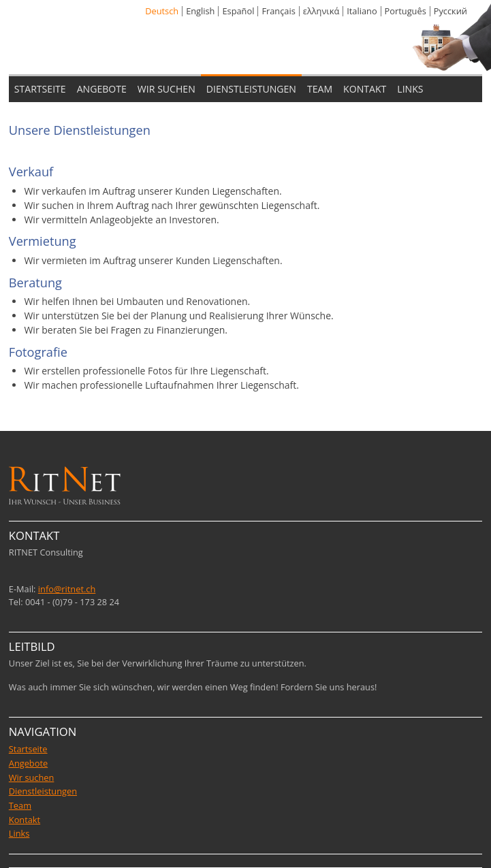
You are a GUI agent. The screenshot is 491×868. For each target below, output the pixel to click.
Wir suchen (32, 777)
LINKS (410, 89)
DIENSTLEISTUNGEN (251, 89)
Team (20, 805)
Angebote (28, 763)
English (200, 11)
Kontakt (25, 820)
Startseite (28, 749)
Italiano (362, 11)
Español (238, 11)
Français (278, 11)
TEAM (320, 89)
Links (19, 833)
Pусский (450, 11)
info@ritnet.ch (67, 589)
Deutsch (162, 11)
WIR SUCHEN (167, 89)
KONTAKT (365, 89)
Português (406, 11)
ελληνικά (321, 11)
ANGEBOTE (102, 89)
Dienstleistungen (43, 791)
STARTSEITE (40, 89)
